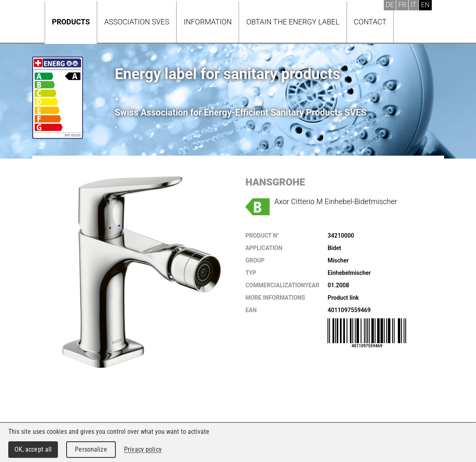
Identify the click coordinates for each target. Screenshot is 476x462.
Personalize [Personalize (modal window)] (91, 449)
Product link (343, 298)
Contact (370, 22)
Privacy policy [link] (143, 449)
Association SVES (137, 22)
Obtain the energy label (293, 22)
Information (208, 22)
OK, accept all (33, 449)
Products (71, 22)
